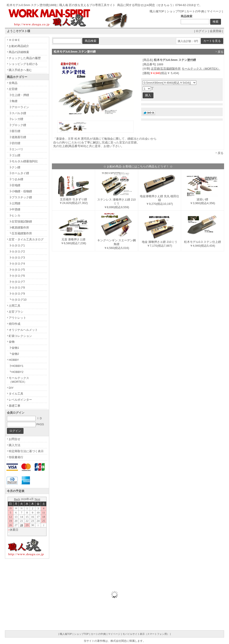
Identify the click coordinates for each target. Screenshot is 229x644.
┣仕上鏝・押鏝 (19, 95)
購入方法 (15, 445)
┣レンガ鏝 (16, 119)
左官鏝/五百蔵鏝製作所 (166, 69)
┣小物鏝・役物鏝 (20, 191)
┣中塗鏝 (15, 209)
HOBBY (14, 360)
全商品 (13, 83)
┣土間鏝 (15, 203)
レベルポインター (20, 400)
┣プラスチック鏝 (20, 197)
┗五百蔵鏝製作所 (20, 233)
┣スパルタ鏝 (17, 113)
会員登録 (216, 31)
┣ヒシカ (15, 215)
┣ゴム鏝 (15, 155)
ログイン (201, 31)
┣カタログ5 (17, 270)
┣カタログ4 (17, 264)
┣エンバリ (16, 149)
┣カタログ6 (17, 276)
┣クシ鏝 (15, 167)
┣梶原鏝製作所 (19, 228)
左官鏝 (13, 89)
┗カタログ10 (18, 300)
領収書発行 (16, 457)
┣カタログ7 (17, 282)
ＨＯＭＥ (15, 40)
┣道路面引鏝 (17, 137)
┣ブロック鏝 (17, 125)
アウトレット (17, 318)
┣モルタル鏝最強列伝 (23, 161)
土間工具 (15, 306)
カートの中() (195, 11)
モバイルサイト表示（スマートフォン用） (146, 634)
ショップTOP (175, 11)
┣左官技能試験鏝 (20, 221)
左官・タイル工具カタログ (26, 239)
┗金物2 (14, 354)
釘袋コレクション (20, 336)
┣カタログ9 (17, 294)
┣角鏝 (13, 101)
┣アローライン (19, 107)
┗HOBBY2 (16, 372)
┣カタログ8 (17, 288)
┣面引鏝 (15, 131)
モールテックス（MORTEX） (201, 69)
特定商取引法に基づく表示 (26, 451)
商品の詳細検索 (19, 52)
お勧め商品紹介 (19, 46)
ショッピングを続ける (23, 64)
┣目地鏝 (15, 185)
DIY (11, 388)
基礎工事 (15, 406)
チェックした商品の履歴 (25, 58)
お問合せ (15, 439)
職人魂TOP (157, 11)
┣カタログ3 (17, 258)
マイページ (214, 11)
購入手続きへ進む (20, 70)
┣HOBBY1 (16, 366)
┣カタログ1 (17, 245)
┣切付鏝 (15, 143)
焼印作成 (15, 324)
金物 (12, 342)
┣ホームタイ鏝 (19, 173)
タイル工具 (16, 394)
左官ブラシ (16, 312)
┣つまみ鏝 (16, 179)
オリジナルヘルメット (23, 330)
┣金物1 (14, 348)
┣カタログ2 (17, 251)
